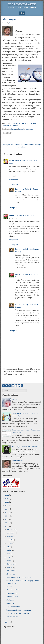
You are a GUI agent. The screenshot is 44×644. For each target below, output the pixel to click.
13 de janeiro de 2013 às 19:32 (26, 216)
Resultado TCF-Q (19, 461)
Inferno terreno (12, 617)
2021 (7, 499)
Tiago (17, 189)
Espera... (15, 399)
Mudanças (9, 19)
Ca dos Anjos (14, 161)
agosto (9, 543)
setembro (10, 540)
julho (9, 547)
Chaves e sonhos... (13, 590)
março (9, 561)
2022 (7, 495)
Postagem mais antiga (33, 145)
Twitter (25, 123)
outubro (10, 536)
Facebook (16, 123)
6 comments (29, 129)
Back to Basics (12, 593)
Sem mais (10, 603)
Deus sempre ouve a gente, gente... (19, 577)
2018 (7, 509)
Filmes (9, 587)
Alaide (12, 216)
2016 (7, 516)
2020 (7, 502)
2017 (7, 513)
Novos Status (11, 574)
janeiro (10, 568)
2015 (7, 520)
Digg (16, 126)
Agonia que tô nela (13, 607)
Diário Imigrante (22, 4)
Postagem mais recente (12, 145)
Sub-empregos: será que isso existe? (26, 447)
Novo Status (11, 571)
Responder (13, 180)
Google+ (35, 123)
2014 (7, 523)
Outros (20, 129)
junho (9, 550)
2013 (7, 527)
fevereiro (10, 564)
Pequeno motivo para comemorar (19, 610)
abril (9, 557)
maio (9, 554)
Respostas (16, 185)
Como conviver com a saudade (18, 614)
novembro (11, 533)
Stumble (7, 126)
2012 (7, 622)
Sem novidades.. (13, 597)
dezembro (11, 530)
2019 (7, 506)
